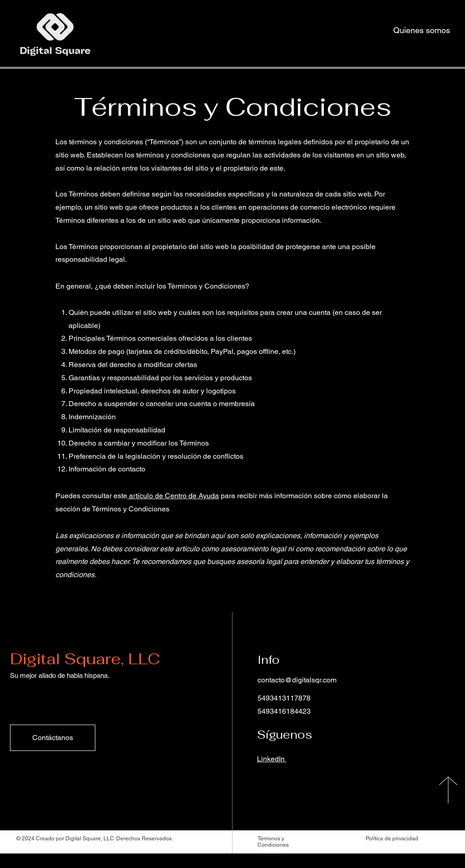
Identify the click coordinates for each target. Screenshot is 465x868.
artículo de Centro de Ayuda (174, 496)
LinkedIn (272, 759)
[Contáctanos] (53, 738)
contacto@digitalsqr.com (297, 680)
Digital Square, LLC (85, 659)
